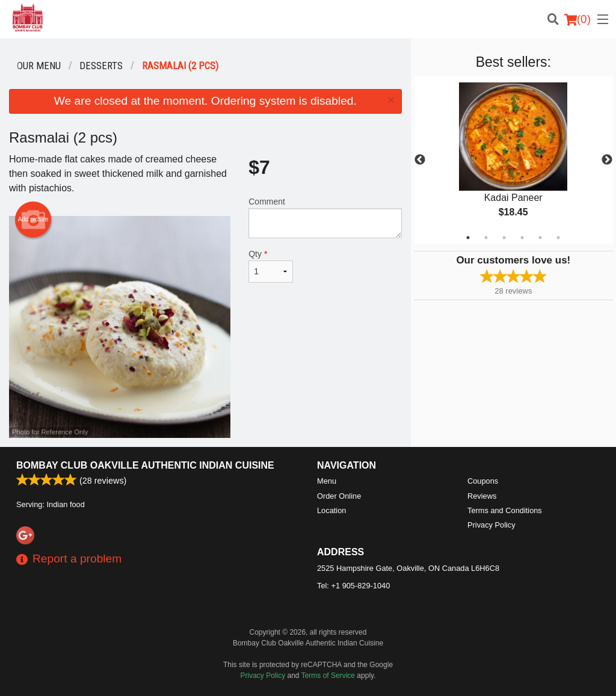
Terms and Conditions (505, 510)
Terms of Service (328, 676)
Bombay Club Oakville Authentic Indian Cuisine (145, 465)
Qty (271, 266)
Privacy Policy (491, 525)
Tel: (353, 586)
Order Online (339, 496)
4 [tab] (522, 238)
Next (607, 160)
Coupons (483, 481)
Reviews (482, 496)
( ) (577, 19)
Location (331, 510)
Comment (325, 217)
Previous (420, 160)
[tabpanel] (513, 160)
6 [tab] (558, 238)
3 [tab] (504, 238)
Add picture (33, 220)
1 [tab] (468, 238)
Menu (327, 481)
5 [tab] (540, 238)
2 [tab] (486, 238)
